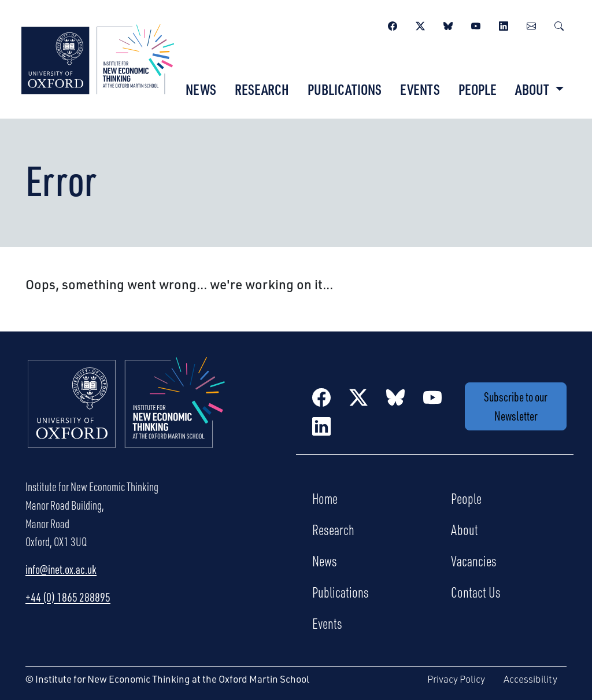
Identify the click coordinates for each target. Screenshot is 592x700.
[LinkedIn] (504, 24)
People (478, 89)
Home (325, 498)
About (465, 529)
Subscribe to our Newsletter (516, 406)
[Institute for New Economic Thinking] (98, 58)
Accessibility (530, 679)
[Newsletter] (531, 24)
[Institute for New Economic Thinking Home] (127, 415)
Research (262, 89)
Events (420, 89)
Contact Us (476, 592)
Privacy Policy (456, 679)
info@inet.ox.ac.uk (61, 569)
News (201, 89)
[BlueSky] (448, 24)
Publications (345, 89)
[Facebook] (393, 24)
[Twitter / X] (420, 24)
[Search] (559, 24)
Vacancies (474, 561)
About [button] (533, 89)
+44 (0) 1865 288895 (68, 597)
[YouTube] (476, 24)
